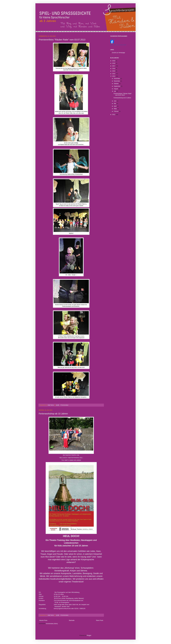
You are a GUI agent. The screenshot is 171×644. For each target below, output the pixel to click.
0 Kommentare (64, 405)
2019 (114, 61)
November (117, 81)
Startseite (72, 620)
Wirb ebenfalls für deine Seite (118, 45)
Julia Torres (51, 405)
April (115, 106)
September (117, 86)
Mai (115, 104)
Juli (115, 91)
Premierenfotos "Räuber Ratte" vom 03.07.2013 (62, 40)
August (116, 89)
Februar (116, 111)
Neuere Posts (43, 620)
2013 (114, 76)
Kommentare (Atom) (52, 624)
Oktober (116, 84)
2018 (114, 63)
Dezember (117, 79)
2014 (114, 74)
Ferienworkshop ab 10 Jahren (53, 414)
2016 (114, 68)
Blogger (89, 635)
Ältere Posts (100, 620)
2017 (114, 66)
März (116, 109)
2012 (114, 115)
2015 (114, 71)
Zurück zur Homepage (118, 53)
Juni (115, 101)
